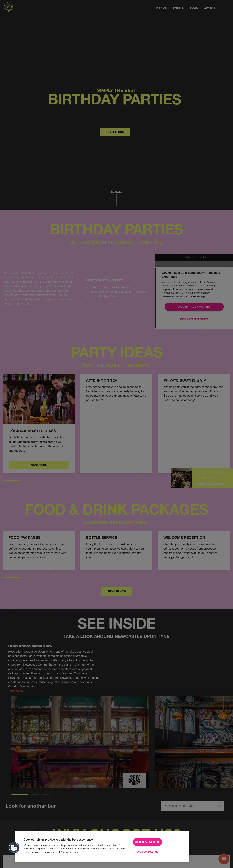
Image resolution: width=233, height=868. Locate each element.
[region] (102, 847)
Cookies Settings (147, 852)
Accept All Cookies (147, 842)
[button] (14, 848)
